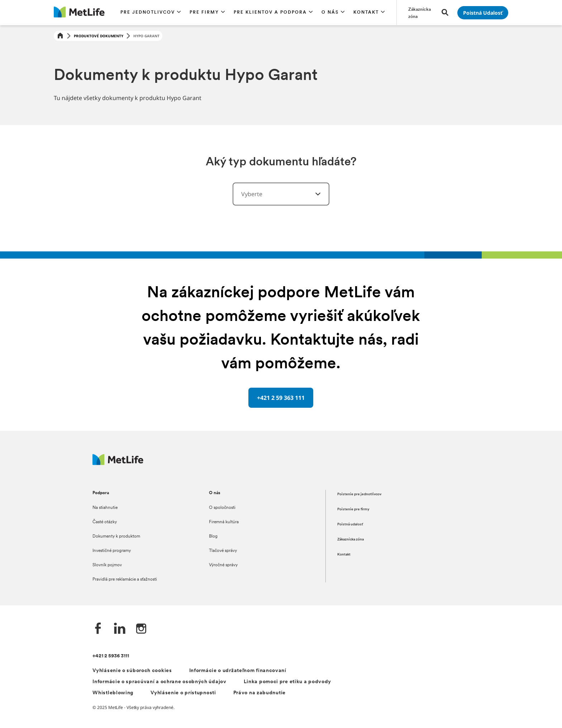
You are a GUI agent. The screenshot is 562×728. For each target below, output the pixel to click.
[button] (151, 13)
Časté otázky (105, 522)
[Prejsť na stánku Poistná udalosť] (483, 13)
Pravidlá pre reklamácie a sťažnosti (125, 580)
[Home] (60, 36)
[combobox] (281, 194)
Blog (213, 536)
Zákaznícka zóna (351, 540)
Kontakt (344, 555)
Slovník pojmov (107, 565)
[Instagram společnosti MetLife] (141, 629)
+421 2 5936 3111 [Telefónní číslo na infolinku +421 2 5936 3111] (111, 656)
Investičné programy (112, 551)
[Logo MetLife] (118, 463)
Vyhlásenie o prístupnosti (183, 693)
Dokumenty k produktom (116, 536)
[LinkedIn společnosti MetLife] (120, 629)
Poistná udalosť (350, 524)
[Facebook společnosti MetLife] (98, 629)
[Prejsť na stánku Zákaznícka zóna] (421, 13)
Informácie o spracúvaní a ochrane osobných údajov (159, 682)
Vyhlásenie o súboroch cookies (132, 671)
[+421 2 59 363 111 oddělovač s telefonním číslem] (281, 398)
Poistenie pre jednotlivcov (359, 494)
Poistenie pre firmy (353, 509)
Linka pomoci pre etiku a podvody (287, 682)
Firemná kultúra (224, 522)
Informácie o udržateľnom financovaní (238, 671)
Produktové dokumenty (99, 36)
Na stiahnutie (105, 508)
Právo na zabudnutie (259, 693)
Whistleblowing (113, 693)
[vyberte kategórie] (314, 194)
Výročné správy (223, 565)
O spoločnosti (222, 508)
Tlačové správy (223, 551)
